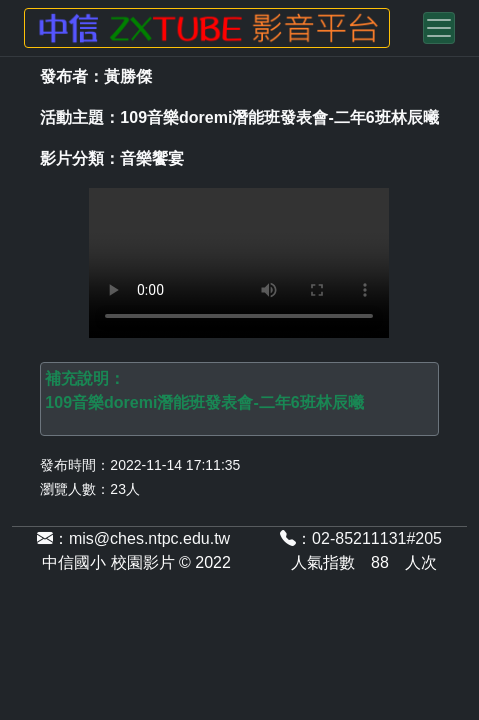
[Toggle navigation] (439, 28)
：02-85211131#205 (361, 538)
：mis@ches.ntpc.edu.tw (133, 538)
